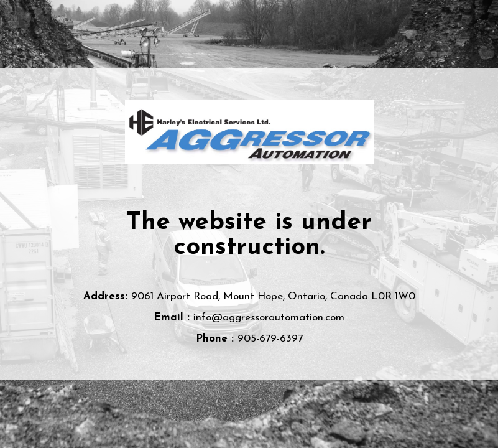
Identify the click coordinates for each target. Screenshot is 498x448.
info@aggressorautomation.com (269, 318)
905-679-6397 (270, 339)
